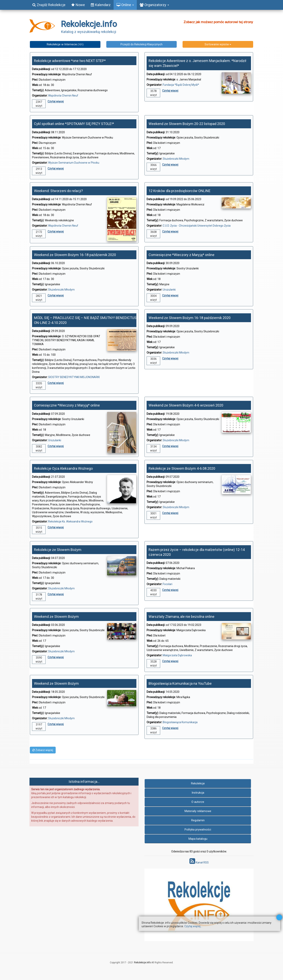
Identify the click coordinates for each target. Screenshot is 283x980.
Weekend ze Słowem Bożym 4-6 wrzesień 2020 (186, 405)
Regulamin (198, 820)
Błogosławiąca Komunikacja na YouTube (180, 683)
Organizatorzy (154, 5)
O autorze (198, 802)
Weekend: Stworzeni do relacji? (58, 191)
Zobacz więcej (43, 750)
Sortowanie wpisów (218, 44)
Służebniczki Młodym (176, 159)
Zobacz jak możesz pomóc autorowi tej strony (218, 22)
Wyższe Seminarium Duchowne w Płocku (74, 163)
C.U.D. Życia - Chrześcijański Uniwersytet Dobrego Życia (197, 226)
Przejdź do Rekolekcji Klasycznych (141, 44)
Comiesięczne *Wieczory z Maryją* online (181, 255)
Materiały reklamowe (198, 811)
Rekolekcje (198, 783)
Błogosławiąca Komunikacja (180, 722)
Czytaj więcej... (193, 926)
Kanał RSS (199, 862)
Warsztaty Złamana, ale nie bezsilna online (181, 617)
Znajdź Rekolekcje (49, 5)
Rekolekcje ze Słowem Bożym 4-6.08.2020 (182, 468)
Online (125, 5)
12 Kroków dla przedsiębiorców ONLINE (180, 191)
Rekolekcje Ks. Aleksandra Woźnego (70, 521)
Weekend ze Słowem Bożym (56, 617)
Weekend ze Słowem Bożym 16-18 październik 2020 (75, 255)
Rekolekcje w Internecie (65, 44)
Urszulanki (169, 290)
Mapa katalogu (198, 839)
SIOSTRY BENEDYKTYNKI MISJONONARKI (74, 377)
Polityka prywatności (198, 830)
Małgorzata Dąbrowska (177, 655)
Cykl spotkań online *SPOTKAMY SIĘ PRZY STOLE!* (74, 124)
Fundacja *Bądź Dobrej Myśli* (181, 85)
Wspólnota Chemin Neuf (63, 96)
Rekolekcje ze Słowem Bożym (58, 550)
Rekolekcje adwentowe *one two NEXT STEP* (70, 61)
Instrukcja (198, 793)
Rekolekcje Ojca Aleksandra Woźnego (63, 468)
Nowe (78, 5)
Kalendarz (101, 5)
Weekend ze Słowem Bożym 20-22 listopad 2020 (187, 124)
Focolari (168, 584)
